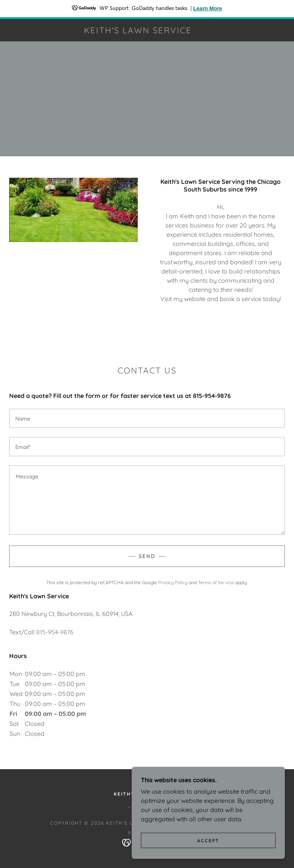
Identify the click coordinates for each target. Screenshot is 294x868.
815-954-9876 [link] (55, 632)
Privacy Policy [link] (173, 582)
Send (147, 556)
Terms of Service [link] (216, 582)
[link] (138, 31)
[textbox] (147, 418)
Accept (208, 856)
